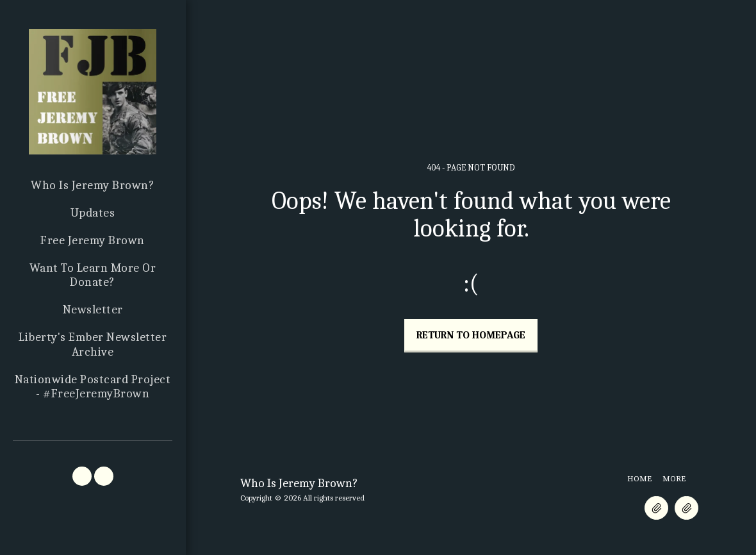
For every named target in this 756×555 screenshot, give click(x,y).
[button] (82, 476)
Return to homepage (471, 335)
